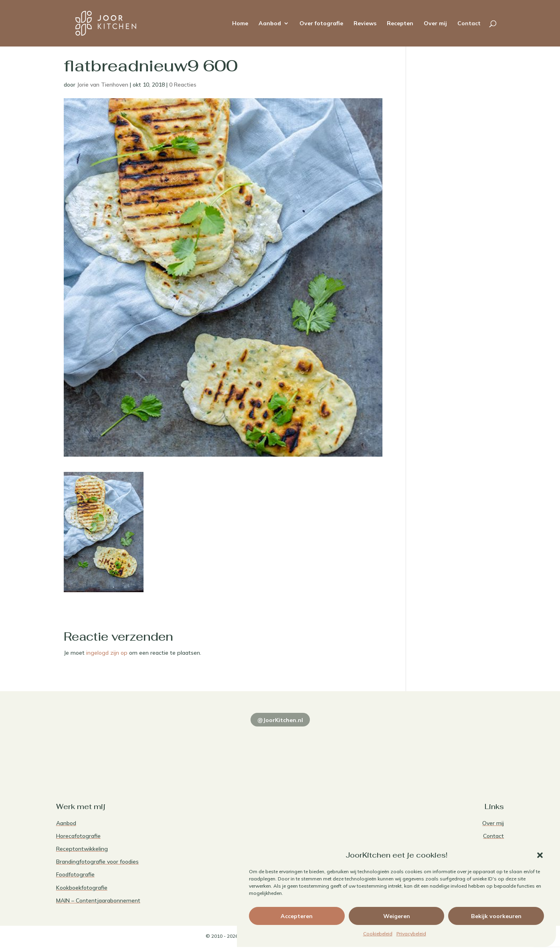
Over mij (435, 24)
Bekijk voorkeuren (496, 916)
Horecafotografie (78, 836)
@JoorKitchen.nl (280, 720)
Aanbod (270, 24)
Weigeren (397, 916)
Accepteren (297, 916)
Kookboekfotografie (82, 888)
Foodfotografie (75, 874)
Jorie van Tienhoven (103, 85)
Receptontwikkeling (82, 849)
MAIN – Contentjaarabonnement (98, 900)
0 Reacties (183, 85)
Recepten (400, 24)
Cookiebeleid (378, 934)
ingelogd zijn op (107, 653)
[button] (540, 855)
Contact (469, 24)
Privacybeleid (411, 934)
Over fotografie (321, 24)
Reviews (365, 24)
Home (240, 24)
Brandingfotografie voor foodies (97, 862)
